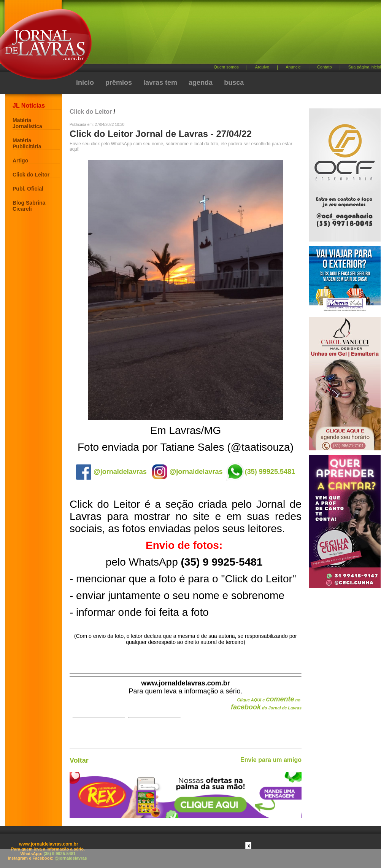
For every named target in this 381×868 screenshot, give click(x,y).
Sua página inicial (365, 67)
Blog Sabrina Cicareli (29, 206)
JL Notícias (29, 106)
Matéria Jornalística (27, 123)
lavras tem (160, 83)
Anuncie (293, 67)
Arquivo (262, 67)
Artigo (20, 161)
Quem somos (226, 67)
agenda (201, 83)
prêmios (119, 83)
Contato (325, 67)
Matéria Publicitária (27, 143)
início (85, 83)
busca (234, 83)
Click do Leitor (31, 175)
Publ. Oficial (28, 189)
